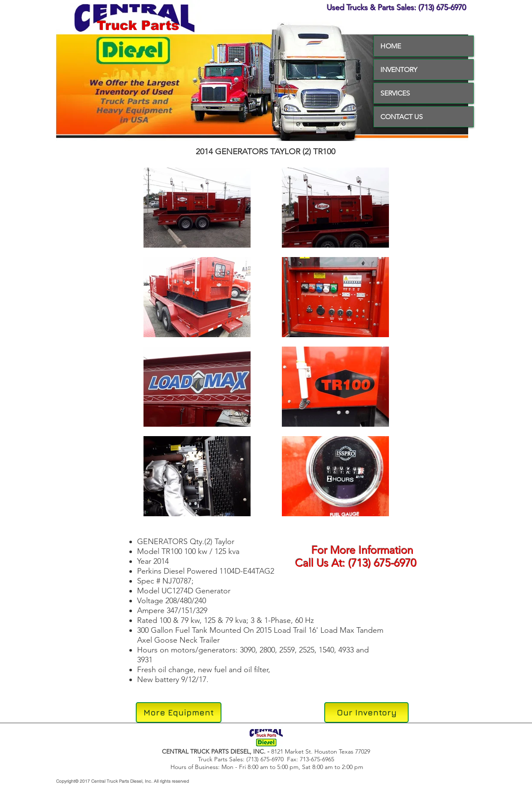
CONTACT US (402, 117)
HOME (391, 46)
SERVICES (395, 93)
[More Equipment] (179, 712)
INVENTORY (399, 70)
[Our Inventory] (366, 712)
